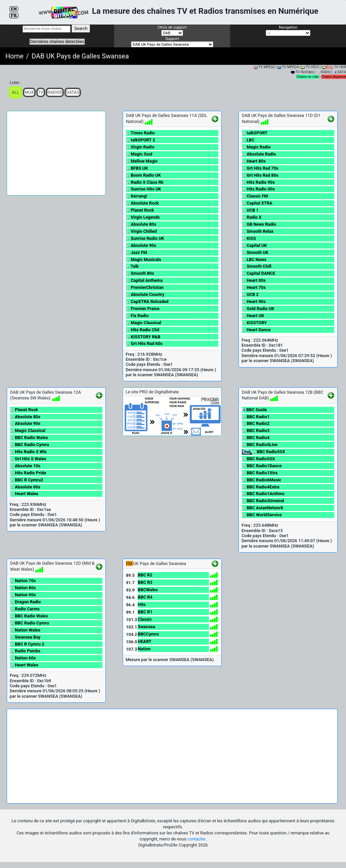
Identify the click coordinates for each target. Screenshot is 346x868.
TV (41, 92)
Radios (55, 92)
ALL (15, 92)
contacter (196, 839)
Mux (29, 92)
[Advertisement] (56, 153)
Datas (73, 92)
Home (14, 56)
